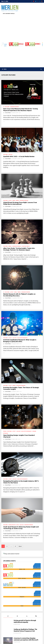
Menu (4, 69)
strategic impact (26, 246)
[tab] (8, 616)
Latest (10, 200)
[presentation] (8, 616)
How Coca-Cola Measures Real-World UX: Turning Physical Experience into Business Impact (21, 110)
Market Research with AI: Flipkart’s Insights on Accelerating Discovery (19, 295)
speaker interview (14, 107)
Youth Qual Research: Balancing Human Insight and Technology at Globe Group (21, 528)
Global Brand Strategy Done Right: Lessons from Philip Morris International (20, 203)
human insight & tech (14, 525)
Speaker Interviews (21, 385)
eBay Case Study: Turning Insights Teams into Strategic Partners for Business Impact (19, 249)
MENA (14, 200)
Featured (7, 107)
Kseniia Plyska (8, 113)
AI (4, 107)
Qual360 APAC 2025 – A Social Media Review (19, 156)
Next (20, 546)
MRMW (17, 200)
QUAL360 (10, 154)
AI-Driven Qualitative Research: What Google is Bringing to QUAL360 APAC (20, 341)
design (5, 431)
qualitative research (22, 338)
